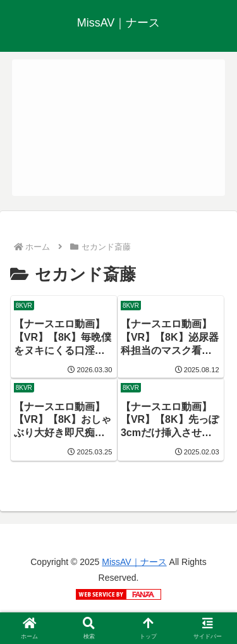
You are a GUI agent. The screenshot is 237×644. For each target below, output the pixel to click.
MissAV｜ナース (134, 562)
